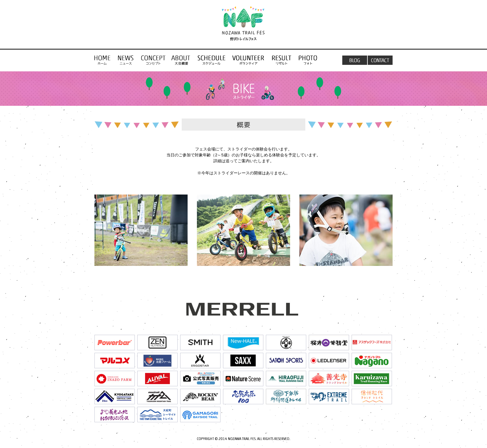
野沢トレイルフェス (243, 25)
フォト (308, 60)
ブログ (354, 60)
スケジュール (212, 60)
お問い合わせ (380, 60)
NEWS (126, 60)
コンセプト (104, 60)
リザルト (282, 60)
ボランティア (249, 60)
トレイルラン (182, 60)
